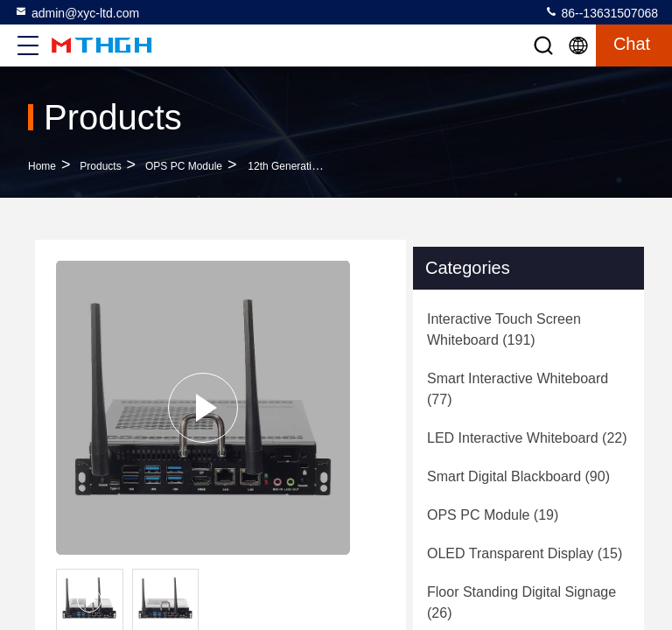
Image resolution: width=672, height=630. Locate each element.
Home (42, 166)
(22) (527, 438)
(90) (518, 476)
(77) (518, 389)
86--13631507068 (601, 12)
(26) (521, 602)
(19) (493, 515)
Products (100, 166)
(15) (525, 553)
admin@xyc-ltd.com (77, 12)
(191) (504, 329)
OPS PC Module (184, 166)
